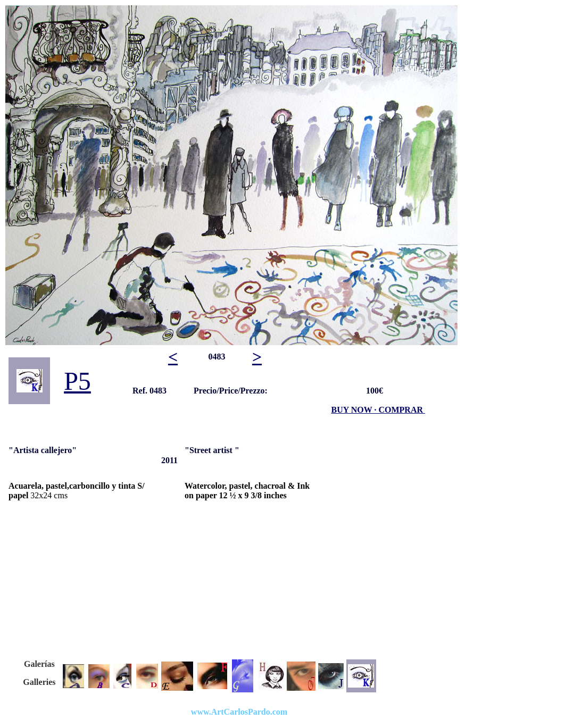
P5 (77, 381)
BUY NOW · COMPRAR (377, 410)
